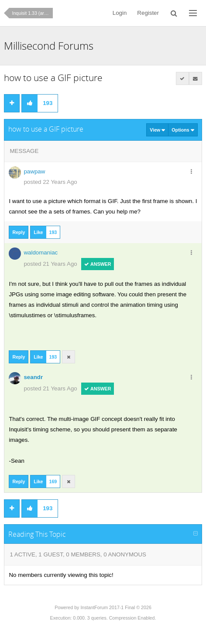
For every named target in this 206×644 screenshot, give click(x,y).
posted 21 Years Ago (50, 264)
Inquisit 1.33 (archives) (32, 13)
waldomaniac (41, 253)
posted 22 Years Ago (50, 182)
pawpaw (34, 171)
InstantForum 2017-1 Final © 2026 (116, 607)
